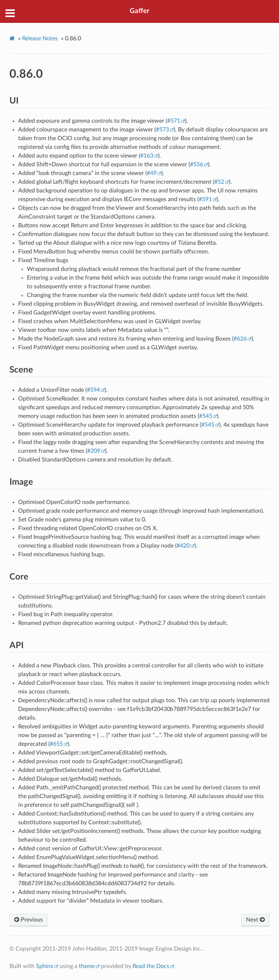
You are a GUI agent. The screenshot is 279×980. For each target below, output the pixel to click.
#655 (56, 744)
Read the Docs (151, 966)
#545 (206, 416)
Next (255, 920)
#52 (219, 182)
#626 (240, 339)
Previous (29, 920)
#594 (93, 390)
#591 (205, 199)
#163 (147, 156)
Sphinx (45, 966)
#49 (152, 173)
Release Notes (40, 38)
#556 (197, 164)
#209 (94, 451)
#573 (162, 130)
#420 (183, 546)
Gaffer (139, 11)
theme (87, 966)
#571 (174, 121)
